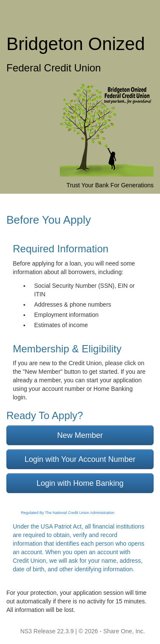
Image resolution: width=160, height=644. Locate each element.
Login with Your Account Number (80, 459)
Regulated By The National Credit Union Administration (68, 513)
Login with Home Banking (80, 483)
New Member (80, 435)
